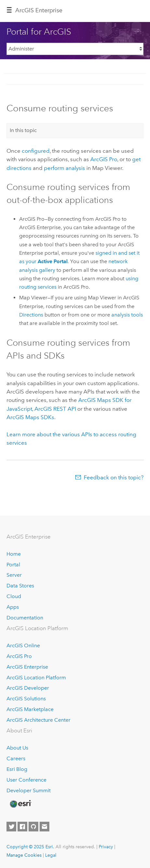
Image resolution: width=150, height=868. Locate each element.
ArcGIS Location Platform (36, 678)
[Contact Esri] (44, 827)
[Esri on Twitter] (11, 827)
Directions (31, 315)
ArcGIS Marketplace (30, 709)
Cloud (14, 596)
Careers (16, 758)
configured (36, 151)
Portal (13, 565)
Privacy (106, 847)
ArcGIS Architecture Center (38, 720)
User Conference (26, 780)
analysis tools (127, 315)
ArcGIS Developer (28, 688)
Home (14, 554)
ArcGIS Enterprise (39, 10)
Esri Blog (17, 769)
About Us (17, 748)
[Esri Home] (20, 804)
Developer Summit (29, 790)
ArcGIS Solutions (26, 699)
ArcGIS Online (23, 645)
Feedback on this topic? (114, 477)
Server (14, 575)
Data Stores (20, 586)
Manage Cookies (24, 855)
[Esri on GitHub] (33, 827)
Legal (51, 855)
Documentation (25, 618)
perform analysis (64, 168)
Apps (13, 607)
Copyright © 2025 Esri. (30, 847)
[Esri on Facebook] (22, 827)
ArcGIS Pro (19, 656)
